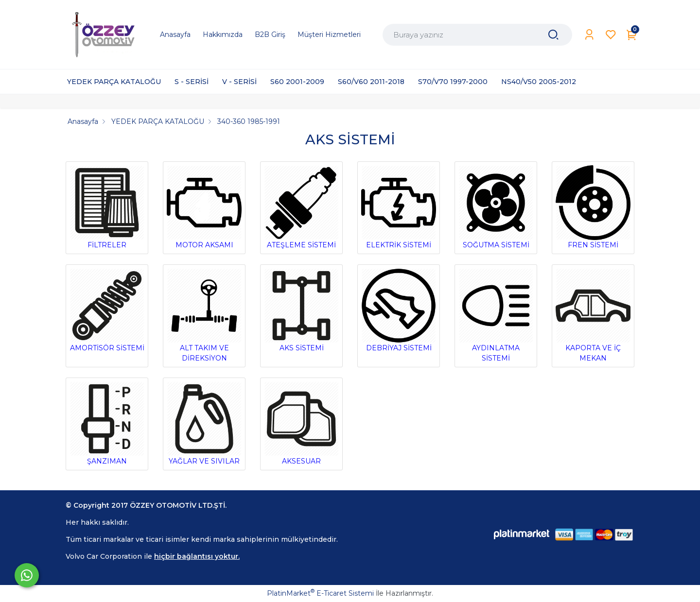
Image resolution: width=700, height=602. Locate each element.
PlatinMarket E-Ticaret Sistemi (320, 593)
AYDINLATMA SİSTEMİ (496, 315)
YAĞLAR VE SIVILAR (204, 423)
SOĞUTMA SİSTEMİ (496, 207)
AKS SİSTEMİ (301, 310)
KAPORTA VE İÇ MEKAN (593, 315)
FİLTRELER (107, 207)
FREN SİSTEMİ (593, 207)
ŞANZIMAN (107, 423)
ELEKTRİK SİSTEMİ (399, 207)
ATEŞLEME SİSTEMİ (301, 207)
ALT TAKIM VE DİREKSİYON (204, 315)
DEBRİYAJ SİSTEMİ (399, 310)
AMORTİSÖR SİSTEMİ (107, 310)
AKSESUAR (301, 423)
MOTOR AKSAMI (204, 207)
